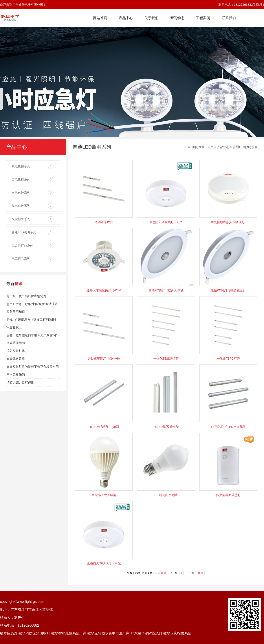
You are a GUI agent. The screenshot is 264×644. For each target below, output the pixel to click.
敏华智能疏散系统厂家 (69, 633)
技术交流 (100, 36)
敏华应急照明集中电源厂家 (108, 633)
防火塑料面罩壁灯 (228, 495)
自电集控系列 (21, 179)
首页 (211, 147)
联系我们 (229, 18)
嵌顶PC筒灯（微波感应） (228, 290)
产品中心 (126, 18)
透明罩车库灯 (104, 222)
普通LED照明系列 (24, 232)
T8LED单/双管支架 (166, 427)
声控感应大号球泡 (104, 495)
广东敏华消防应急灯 (147, 633)
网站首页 (100, 18)
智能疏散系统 (16, 359)
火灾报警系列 (21, 219)
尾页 (201, 573)
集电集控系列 (21, 166)
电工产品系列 (21, 259)
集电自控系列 (21, 206)
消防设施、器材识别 (20, 382)
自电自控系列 (21, 193)
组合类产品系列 (22, 245)
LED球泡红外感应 (166, 495)
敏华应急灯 (9, 633)
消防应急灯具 (16, 351)
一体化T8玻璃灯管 (166, 359)
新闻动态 (177, 18)
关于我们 (152, 18)
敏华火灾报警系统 (177, 633)
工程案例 (203, 18)
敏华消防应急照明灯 (34, 633)
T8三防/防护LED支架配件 (228, 427)
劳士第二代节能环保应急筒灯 (26, 296)
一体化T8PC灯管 (228, 359)
